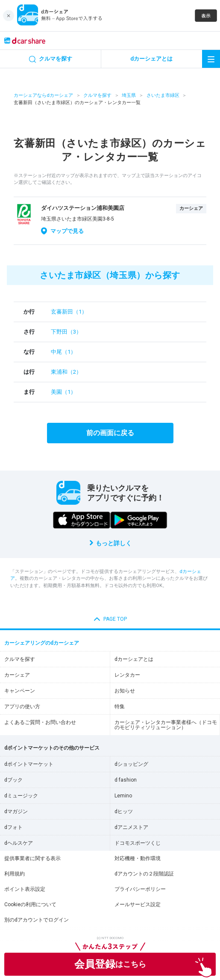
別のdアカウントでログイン (37, 920)
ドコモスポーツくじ (138, 843)
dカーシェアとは (134, 659)
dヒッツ (124, 811)
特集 (120, 707)
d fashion (126, 780)
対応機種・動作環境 (138, 858)
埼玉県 (129, 95)
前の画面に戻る (110, 433)
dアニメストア (131, 827)
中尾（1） (63, 352)
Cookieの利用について (30, 904)
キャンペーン (20, 691)
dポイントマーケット (29, 764)
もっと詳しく (114, 543)
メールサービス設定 (138, 904)
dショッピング (131, 764)
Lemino (123, 796)
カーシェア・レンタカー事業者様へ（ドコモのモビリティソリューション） (166, 725)
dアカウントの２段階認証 (144, 874)
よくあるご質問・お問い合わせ (40, 722)
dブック (13, 780)
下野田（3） (66, 332)
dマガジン (16, 811)
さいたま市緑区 (163, 95)
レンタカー (127, 675)
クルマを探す (97, 95)
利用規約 (15, 874)
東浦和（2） (66, 372)
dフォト (13, 827)
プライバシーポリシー (140, 889)
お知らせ (125, 691)
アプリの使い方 (22, 707)
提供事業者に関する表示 (32, 858)
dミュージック (21, 796)
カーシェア (17, 675)
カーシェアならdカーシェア (43, 95)
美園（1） (63, 392)
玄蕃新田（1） (69, 312)
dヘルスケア (19, 843)
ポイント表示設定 (25, 889)
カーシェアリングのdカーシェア (42, 643)
